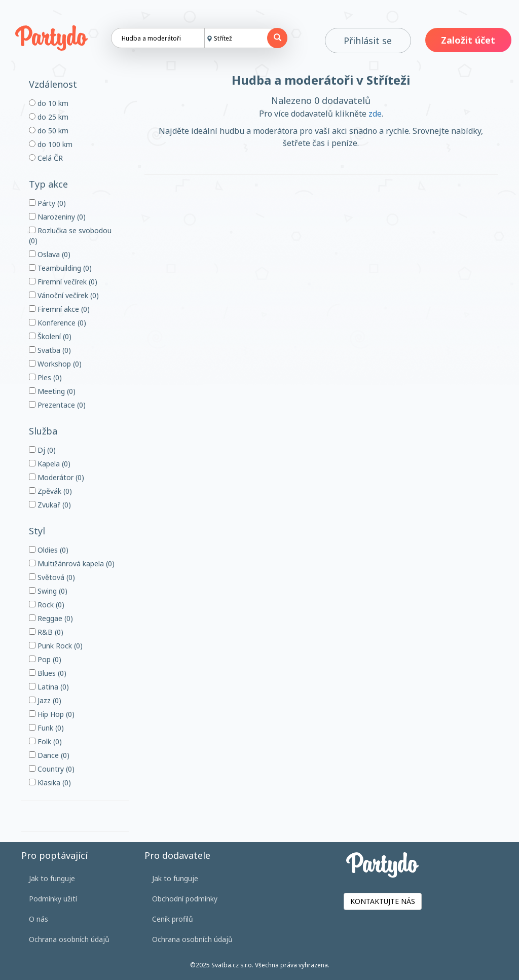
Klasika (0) (50, 783)
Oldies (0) (49, 550)
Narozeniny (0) (57, 217)
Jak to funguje (52, 878)
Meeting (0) (52, 391)
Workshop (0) (55, 364)
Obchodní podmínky (185, 899)
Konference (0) (58, 323)
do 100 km (51, 144)
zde (375, 114)
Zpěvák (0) (50, 491)
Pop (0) (45, 659)
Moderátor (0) (57, 477)
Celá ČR (46, 158)
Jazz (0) (45, 700)
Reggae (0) (51, 618)
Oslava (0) (50, 254)
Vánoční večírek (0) (64, 295)
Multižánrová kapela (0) (72, 564)
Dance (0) (49, 755)
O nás (39, 919)
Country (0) (52, 769)
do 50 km (49, 131)
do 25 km (49, 117)
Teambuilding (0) (60, 268)
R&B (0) (46, 632)
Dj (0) (42, 450)
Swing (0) (48, 591)
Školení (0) (50, 336)
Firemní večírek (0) (63, 282)
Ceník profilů (173, 919)
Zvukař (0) (50, 505)
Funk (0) (46, 728)
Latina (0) (49, 687)
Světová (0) (52, 577)
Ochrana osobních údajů (69, 939)
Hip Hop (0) (52, 714)
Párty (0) (47, 203)
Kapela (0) (50, 464)
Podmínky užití (53, 899)
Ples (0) (45, 377)
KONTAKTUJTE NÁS (383, 901)
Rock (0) (47, 605)
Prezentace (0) (57, 405)
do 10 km (49, 103)
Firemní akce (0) (59, 309)
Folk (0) (45, 741)
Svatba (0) (50, 350)
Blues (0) (48, 673)
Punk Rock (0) (56, 646)
